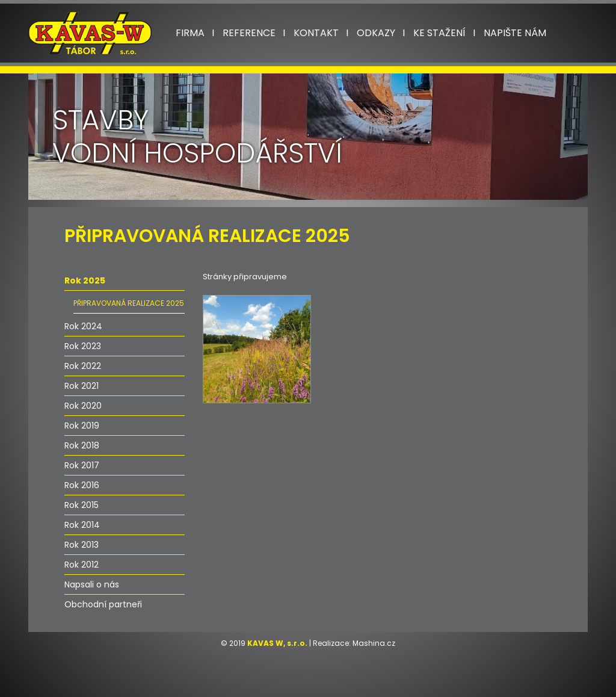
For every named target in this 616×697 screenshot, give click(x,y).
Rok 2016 (82, 485)
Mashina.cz (374, 643)
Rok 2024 (83, 326)
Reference (249, 33)
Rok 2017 (82, 465)
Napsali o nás (92, 584)
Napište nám (515, 33)
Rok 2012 (82, 565)
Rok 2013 (82, 545)
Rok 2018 (82, 445)
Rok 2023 (83, 346)
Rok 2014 (82, 525)
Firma (190, 33)
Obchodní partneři (103, 604)
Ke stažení (439, 33)
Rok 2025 (85, 280)
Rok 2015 (82, 505)
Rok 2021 (82, 386)
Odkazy (376, 33)
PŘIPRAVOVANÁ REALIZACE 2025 (129, 303)
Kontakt (316, 33)
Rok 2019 (82, 426)
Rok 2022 (83, 366)
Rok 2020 (83, 406)
